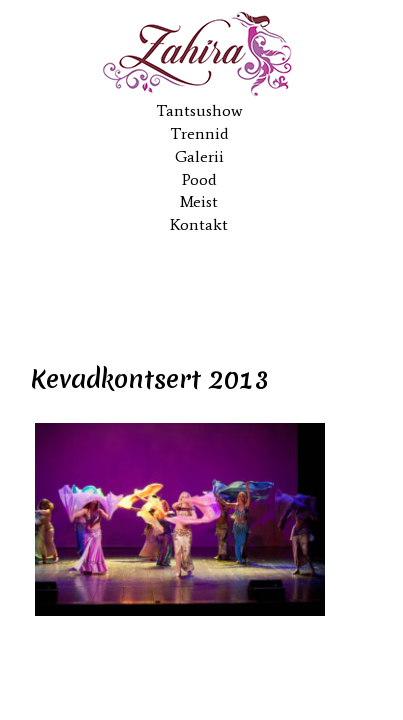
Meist (199, 201)
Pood (199, 179)
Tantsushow (199, 110)
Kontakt (199, 224)
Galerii (199, 156)
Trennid (199, 133)
